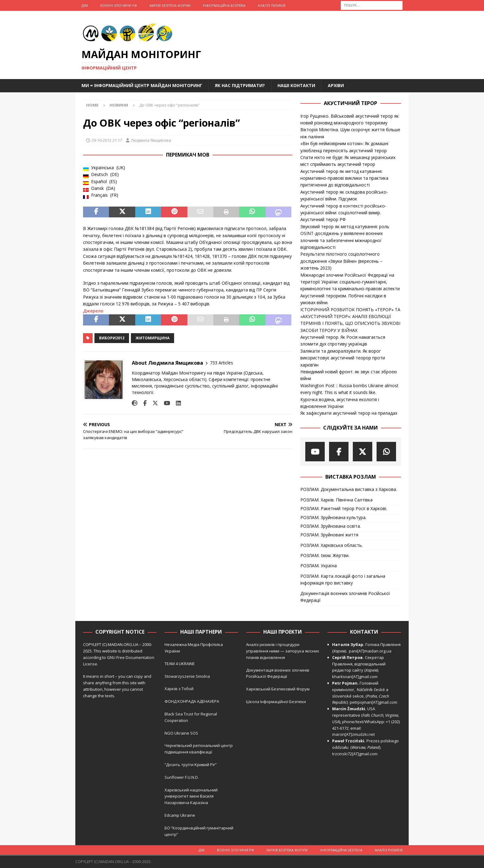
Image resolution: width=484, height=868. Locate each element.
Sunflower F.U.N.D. (182, 777)
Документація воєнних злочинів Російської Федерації (345, 597)
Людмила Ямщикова (151, 140)
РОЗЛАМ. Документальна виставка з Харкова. (349, 489)
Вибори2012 (112, 338)
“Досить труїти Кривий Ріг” (191, 765)
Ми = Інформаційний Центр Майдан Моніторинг (142, 85)
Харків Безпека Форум (170, 5)
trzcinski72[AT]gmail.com (356, 754)
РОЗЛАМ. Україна (319, 566)
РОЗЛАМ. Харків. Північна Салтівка (336, 500)
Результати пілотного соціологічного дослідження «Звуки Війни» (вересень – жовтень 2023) (341, 261)
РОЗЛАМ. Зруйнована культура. (333, 517)
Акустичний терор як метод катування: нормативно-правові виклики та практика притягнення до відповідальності (344, 178)
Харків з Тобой (179, 689)
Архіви (336, 85)
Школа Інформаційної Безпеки (276, 702)
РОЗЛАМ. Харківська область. (332, 545)
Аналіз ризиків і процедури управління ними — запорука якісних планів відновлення (283, 651)
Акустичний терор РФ (323, 219)
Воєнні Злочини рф (119, 5)
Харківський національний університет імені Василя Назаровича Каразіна (191, 796)
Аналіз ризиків (272, 5)
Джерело (93, 311)
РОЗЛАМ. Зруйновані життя (329, 535)
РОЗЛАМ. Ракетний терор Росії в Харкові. (344, 508)
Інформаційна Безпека (224, 5)
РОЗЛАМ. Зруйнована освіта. (331, 526)
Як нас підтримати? (240, 85)
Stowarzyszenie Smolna (187, 676)
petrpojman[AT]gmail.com (373, 702)
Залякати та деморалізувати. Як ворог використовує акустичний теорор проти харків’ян (343, 358)
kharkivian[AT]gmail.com (355, 677)
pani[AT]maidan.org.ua (370, 651)
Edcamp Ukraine (180, 815)
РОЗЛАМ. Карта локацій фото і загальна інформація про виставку (343, 579)
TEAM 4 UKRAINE (180, 664)
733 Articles (221, 363)
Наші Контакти (296, 85)
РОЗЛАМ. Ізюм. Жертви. (325, 555)
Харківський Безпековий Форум (278, 689)
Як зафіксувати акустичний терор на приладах (349, 413)
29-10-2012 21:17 (107, 140)
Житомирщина (152, 338)
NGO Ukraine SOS (181, 733)
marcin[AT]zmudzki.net (353, 734)
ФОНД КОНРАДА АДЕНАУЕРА (192, 701)
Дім (85, 5)
